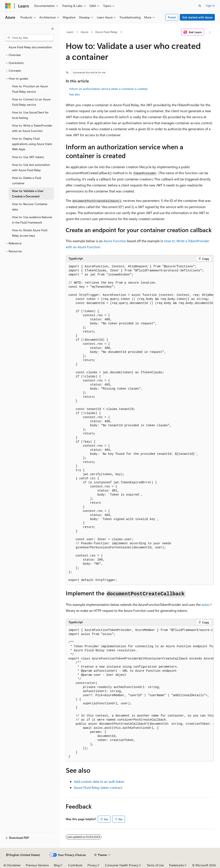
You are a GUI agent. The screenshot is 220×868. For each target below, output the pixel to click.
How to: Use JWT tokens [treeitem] (28, 157)
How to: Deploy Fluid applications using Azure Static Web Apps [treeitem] (32, 144)
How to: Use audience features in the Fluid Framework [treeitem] (32, 220)
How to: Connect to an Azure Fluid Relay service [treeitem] (31, 102)
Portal (172, 17)
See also (75, 94)
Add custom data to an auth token (99, 781)
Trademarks (176, 865)
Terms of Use (155, 865)
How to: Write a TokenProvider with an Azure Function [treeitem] (32, 128)
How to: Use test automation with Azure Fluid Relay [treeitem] (31, 167)
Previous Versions (37, 865)
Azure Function (115, 241)
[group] (140, 423)
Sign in (210, 5)
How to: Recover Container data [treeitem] (30, 207)
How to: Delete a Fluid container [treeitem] (27, 180)
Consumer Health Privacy (122, 865)
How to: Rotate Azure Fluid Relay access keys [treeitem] (30, 233)
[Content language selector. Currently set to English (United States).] (23, 855)
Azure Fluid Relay (106, 32)
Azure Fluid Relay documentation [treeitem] (30, 47)
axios (205, 604)
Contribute (75, 865)
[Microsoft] (8, 6)
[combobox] (29, 38)
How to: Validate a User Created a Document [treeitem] (28, 194)
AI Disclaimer (12, 865)
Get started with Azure (197, 17)
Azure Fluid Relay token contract (98, 787)
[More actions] (210, 32)
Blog (57, 865)
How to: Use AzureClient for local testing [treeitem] (30, 115)
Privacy (92, 865)
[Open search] (200, 6)
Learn (70, 32)
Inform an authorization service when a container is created (108, 89)
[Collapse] (53, 29)
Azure (85, 32)
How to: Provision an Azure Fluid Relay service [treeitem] (30, 89)
